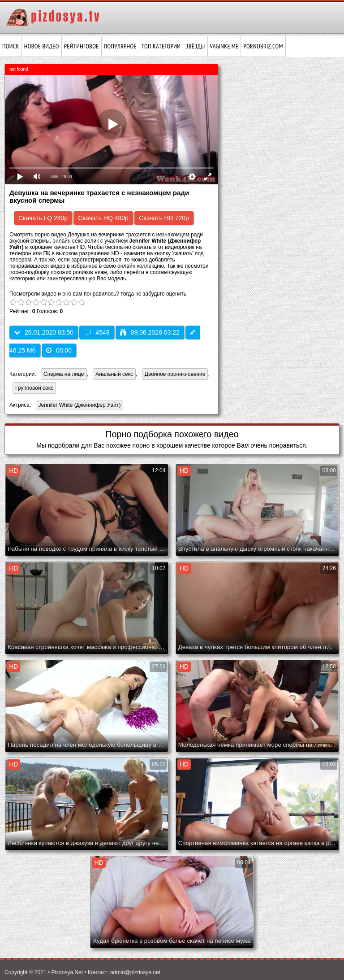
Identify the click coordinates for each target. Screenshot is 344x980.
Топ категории (161, 46)
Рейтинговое (82, 46)
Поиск (11, 46)
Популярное (120, 46)
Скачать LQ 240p (43, 218)
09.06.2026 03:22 (150, 332)
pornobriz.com (263, 46)
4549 (97, 332)
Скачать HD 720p (164, 218)
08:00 (59, 350)
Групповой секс (34, 388)
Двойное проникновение (175, 374)
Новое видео (42, 46)
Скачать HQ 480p (103, 218)
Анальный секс (114, 374)
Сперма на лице (64, 374)
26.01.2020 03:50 (44, 332)
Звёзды (195, 46)
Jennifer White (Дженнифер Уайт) (78, 406)
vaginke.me (224, 46)
